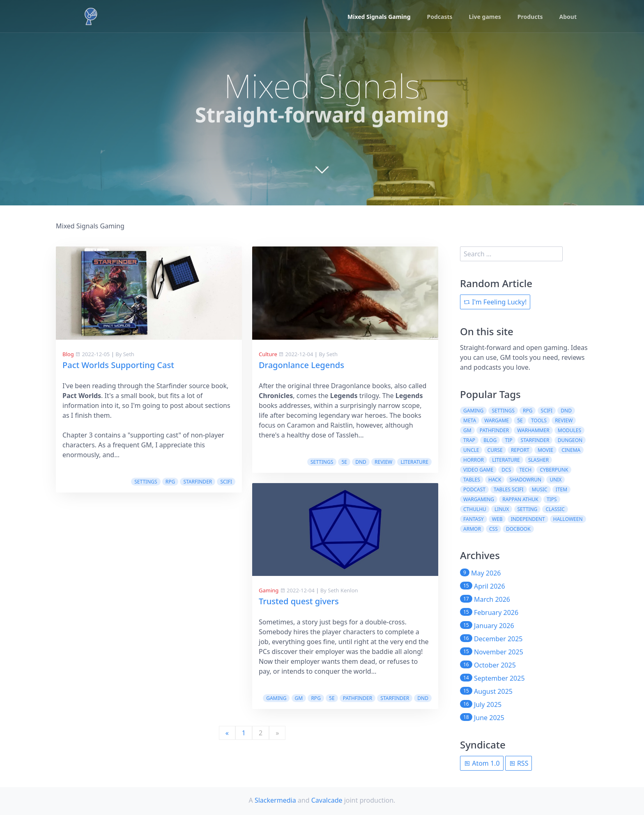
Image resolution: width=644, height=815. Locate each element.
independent (528, 519)
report (520, 450)
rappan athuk (520, 499)
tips (552, 499)
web (497, 519)
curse (495, 450)
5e (344, 462)
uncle (471, 450)
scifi (226, 482)
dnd (361, 462)
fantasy (474, 519)
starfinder (198, 482)
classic (555, 509)
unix (555, 480)
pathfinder (358, 698)
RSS (519, 763)
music (540, 489)
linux (502, 509)
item (561, 489)
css (493, 529)
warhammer (533, 430)
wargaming (479, 499)
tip (508, 440)
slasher (538, 460)
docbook (518, 529)
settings (146, 482)
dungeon (570, 440)
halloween (568, 519)
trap (469, 440)
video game (478, 470)
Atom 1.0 (482, 763)
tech (525, 470)
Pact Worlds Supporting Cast (118, 365)
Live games (485, 17)
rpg (170, 482)
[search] (511, 254)
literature (414, 462)
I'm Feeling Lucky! (495, 302)
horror (474, 460)
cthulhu (475, 509)
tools (539, 420)
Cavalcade (327, 800)
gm (299, 698)
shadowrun (526, 480)
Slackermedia (275, 800)
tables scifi (509, 489)
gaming (276, 698)
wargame (497, 420)
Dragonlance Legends (301, 365)
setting (528, 509)
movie (545, 450)
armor (472, 529)
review (383, 462)
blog (490, 440)
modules (569, 430)
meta (470, 420)
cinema (571, 450)
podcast (474, 489)
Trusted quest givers (299, 601)
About (568, 17)
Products (530, 17)
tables (472, 480)
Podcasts (440, 17)
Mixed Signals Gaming (379, 17)
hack (495, 480)
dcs (506, 470)
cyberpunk (554, 470)
